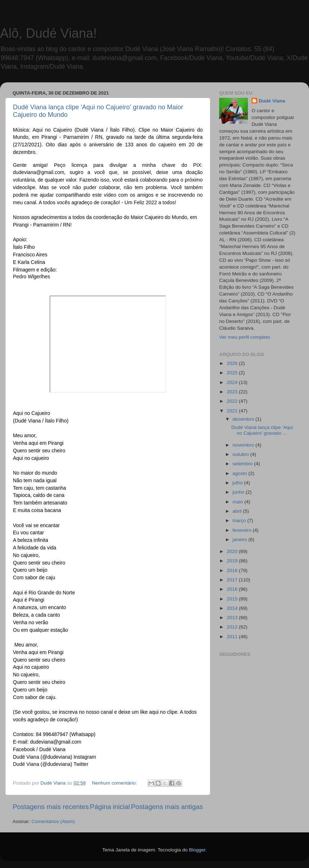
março (240, 520)
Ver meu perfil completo (245, 337)
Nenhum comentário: (115, 783)
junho (239, 492)
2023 (233, 392)
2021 (233, 411)
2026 (233, 363)
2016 (233, 589)
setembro (243, 464)
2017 (233, 580)
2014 (233, 608)
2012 (233, 627)
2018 (233, 570)
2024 (233, 382)
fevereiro (243, 530)
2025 (233, 373)
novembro (244, 445)
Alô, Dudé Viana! (49, 33)
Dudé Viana (272, 101)
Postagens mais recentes (51, 807)
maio (238, 502)
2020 (233, 551)
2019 (233, 561)
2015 (233, 599)
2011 (233, 637)
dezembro (244, 419)
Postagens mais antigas (167, 807)
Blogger (197, 850)
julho (238, 483)
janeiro (240, 540)
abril (238, 511)
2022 (233, 401)
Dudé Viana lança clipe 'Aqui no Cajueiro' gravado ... (262, 430)
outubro (241, 454)
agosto (240, 473)
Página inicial (110, 807)
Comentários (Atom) (53, 821)
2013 (233, 618)
